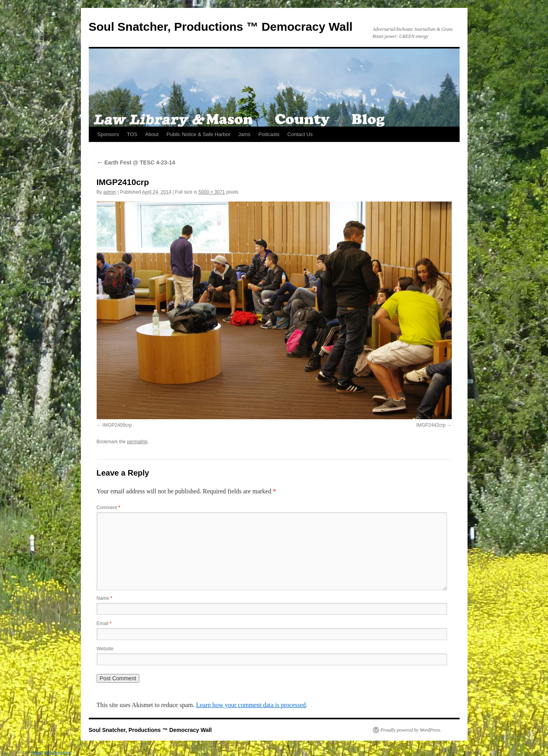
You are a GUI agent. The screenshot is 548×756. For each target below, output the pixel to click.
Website (105, 649)
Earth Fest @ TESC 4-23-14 (136, 162)
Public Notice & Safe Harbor (198, 134)
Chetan (36, 752)
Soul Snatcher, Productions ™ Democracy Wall (221, 27)
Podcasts (269, 134)
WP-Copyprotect (58, 752)
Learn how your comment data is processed (251, 705)
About (152, 134)
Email (104, 623)
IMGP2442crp (431, 425)
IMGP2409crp (117, 425)
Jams (244, 134)
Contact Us (300, 134)
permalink (137, 442)
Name (105, 598)
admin (110, 192)
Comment (108, 508)
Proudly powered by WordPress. (411, 730)
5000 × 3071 (212, 192)
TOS (132, 134)
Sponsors (108, 134)
